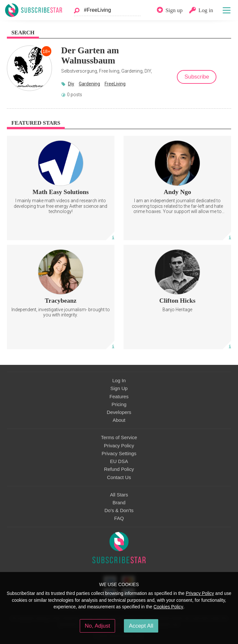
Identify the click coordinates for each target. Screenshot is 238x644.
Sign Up (119, 388)
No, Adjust (97, 626)
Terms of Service (119, 438)
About (119, 420)
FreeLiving (115, 84)
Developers (119, 412)
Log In (119, 381)
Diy (71, 84)
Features (119, 397)
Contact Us (119, 477)
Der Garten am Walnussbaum (90, 55)
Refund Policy (119, 469)
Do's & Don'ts (119, 510)
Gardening (89, 84)
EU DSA (119, 461)
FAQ (119, 518)
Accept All (141, 626)
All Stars (119, 495)
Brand (119, 503)
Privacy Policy (119, 446)
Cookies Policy (169, 607)
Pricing (119, 404)
